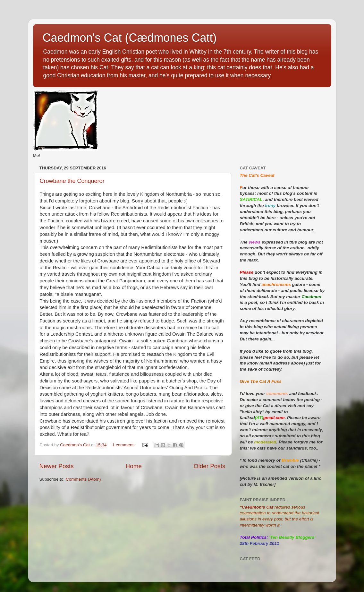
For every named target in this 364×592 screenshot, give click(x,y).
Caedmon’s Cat (258, 507)
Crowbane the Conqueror (72, 181)
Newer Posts (57, 466)
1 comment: (124, 445)
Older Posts (210, 466)
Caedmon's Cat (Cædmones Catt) (130, 38)
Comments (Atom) (83, 479)
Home (134, 466)
